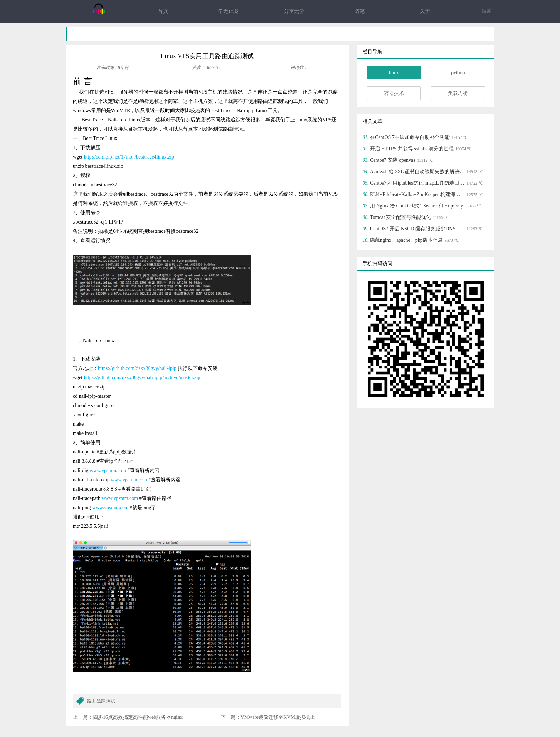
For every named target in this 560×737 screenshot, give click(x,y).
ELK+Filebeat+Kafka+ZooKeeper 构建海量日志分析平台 (417, 194)
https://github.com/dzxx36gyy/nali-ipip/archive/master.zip (142, 378)
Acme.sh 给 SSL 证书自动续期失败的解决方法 (417, 172)
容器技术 (394, 93)
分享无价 (294, 11)
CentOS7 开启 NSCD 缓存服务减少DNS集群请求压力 (417, 229)
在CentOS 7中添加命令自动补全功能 (410, 137)
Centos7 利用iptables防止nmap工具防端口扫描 (417, 183)
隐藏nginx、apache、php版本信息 (406, 240)
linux (394, 73)
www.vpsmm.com (108, 470)
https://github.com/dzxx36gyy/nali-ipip (137, 368)
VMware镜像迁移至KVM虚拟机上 (278, 717)
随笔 (360, 11)
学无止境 (228, 11)
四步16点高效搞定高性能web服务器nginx (138, 717)
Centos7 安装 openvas (393, 160)
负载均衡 (458, 93)
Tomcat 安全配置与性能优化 (401, 217)
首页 (163, 11)
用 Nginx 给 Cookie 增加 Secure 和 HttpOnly (417, 206)
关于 (425, 11)
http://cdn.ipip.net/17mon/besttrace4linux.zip (129, 157)
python (458, 73)
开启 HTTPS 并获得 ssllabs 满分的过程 (412, 149)
